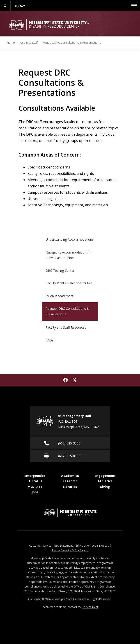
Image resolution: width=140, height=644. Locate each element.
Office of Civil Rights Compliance (94, 587)
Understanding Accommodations (70, 239)
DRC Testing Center (60, 270)
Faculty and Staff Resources (66, 327)
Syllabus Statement (60, 296)
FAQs (49, 340)
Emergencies (35, 476)
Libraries (70, 487)
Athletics (105, 481)
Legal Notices (100, 546)
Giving (105, 487)
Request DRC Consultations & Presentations (67, 311)
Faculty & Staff (29, 43)
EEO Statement (64, 546)
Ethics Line (82, 546)
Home (11, 43)
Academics (70, 476)
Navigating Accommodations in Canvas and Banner (68, 255)
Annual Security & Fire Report (70, 550)
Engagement (105, 476)
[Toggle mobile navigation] (134, 6)
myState (20, 6)
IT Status (35, 481)
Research (70, 481)
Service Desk (91, 607)
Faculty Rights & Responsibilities (69, 283)
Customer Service (40, 546)
